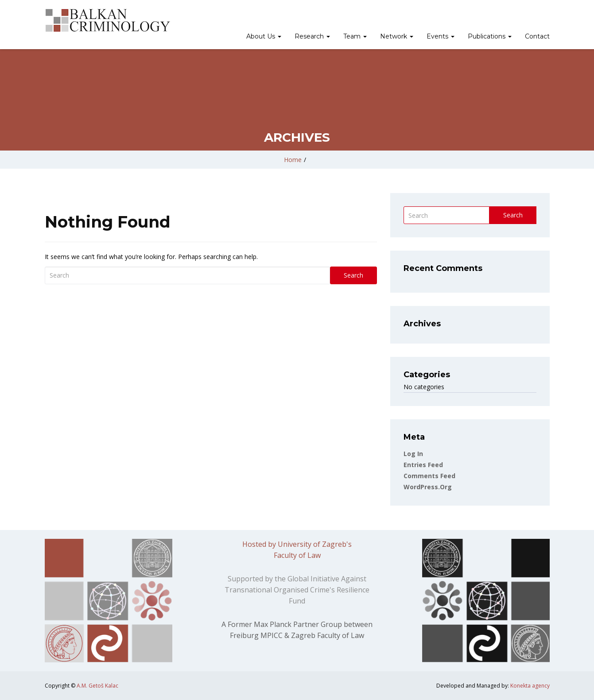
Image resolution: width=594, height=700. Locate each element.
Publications (490, 36)
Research (312, 36)
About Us (264, 36)
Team (355, 36)
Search (353, 275)
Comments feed (429, 476)
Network (397, 36)
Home (293, 160)
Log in (413, 454)
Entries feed (423, 465)
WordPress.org (428, 487)
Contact (537, 36)
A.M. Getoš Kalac (97, 686)
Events (441, 36)
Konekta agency (530, 686)
